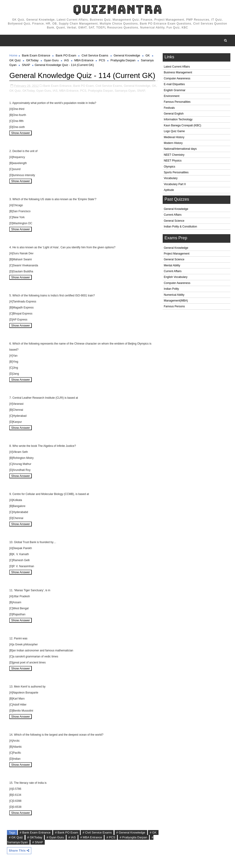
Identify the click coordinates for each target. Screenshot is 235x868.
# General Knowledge (131, 832)
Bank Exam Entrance (36, 55)
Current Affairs (173, 215)
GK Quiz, (15, 91)
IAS (66, 60)
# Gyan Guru (55, 837)
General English (174, 114)
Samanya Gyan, (125, 91)
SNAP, (141, 91)
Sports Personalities (176, 172)
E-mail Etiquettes (174, 84)
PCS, (84, 91)
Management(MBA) (176, 301)
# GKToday (35, 837)
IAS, (56, 91)
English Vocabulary (176, 277)
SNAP (26, 65)
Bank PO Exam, (84, 86)
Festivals (169, 108)
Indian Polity (171, 289)
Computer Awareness (177, 78)
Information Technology (178, 119)
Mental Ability (172, 265)
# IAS (72, 837)
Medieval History (174, 137)
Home (13, 55)
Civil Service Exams (95, 55)
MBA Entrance (84, 60)
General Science (174, 221)
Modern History (173, 143)
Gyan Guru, (44, 91)
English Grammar (175, 90)
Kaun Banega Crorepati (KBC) (183, 125)
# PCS (111, 837)
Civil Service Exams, (109, 86)
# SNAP (38, 842)
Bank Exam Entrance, (58, 86)
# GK (153, 832)
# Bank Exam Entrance (35, 832)
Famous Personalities (177, 102)
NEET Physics (173, 161)
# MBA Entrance (91, 837)
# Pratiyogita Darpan (133, 837)
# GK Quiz (16, 837)
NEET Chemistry (174, 155)
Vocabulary (171, 178)
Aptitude (169, 190)
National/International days (180, 149)
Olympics (170, 167)
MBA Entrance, (69, 91)
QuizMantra (117, 9)
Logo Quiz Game (174, 131)
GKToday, (29, 91)
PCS (102, 60)
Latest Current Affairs (177, 67)
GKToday (32, 60)
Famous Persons (174, 306)
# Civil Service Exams (97, 832)
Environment (172, 96)
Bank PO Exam (66, 55)
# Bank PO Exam (67, 832)
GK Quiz (15, 60)
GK (148, 55)
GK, (154, 86)
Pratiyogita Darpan (123, 60)
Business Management (178, 72)
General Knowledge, (137, 86)
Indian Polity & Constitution (180, 227)
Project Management (177, 254)
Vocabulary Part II (175, 184)
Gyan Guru (51, 60)
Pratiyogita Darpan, (101, 91)
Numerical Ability (174, 295)
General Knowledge (176, 209)
